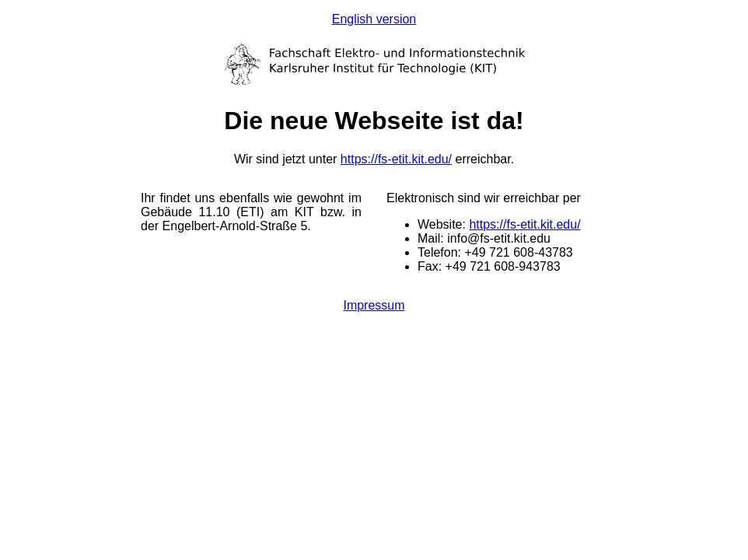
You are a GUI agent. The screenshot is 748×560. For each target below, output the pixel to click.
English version (374, 19)
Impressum (374, 305)
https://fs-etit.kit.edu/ (396, 159)
